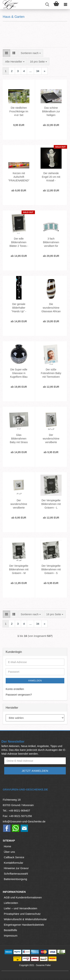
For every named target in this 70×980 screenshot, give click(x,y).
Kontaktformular (14, 863)
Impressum (11, 936)
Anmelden (35, 681)
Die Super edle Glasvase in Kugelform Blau (19, 373)
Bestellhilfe (11, 930)
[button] (6, 53)
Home (7, 846)
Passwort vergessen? (19, 695)
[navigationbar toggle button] (65, 5)
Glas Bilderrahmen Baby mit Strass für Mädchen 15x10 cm (19, 439)
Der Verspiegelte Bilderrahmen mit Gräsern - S (51, 569)
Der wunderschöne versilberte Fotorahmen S (19, 504)
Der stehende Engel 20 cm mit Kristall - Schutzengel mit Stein (51, 177)
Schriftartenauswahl (16, 874)
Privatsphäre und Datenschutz (22, 914)
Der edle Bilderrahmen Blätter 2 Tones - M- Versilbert (19, 242)
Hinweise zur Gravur (16, 868)
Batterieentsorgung (15, 879)
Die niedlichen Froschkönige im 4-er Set (19, 111)
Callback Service (14, 857)
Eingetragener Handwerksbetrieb (24, 925)
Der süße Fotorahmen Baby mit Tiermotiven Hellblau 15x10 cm (51, 373)
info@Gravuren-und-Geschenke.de (24, 821)
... (30, 71)
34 (38, 71)
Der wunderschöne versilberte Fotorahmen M (51, 439)
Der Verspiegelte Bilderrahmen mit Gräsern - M (19, 569)
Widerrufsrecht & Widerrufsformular (25, 919)
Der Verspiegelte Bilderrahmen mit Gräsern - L (51, 504)
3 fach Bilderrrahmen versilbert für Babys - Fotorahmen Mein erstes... (51, 242)
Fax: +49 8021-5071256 (17, 816)
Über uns (9, 852)
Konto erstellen (15, 689)
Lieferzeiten (11, 903)
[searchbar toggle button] (47, 5)
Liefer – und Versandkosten (21, 908)
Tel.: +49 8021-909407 (16, 811)
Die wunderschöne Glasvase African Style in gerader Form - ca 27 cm (51, 308)
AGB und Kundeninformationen (23, 897)
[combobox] (31, 53)
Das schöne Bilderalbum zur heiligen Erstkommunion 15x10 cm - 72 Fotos (51, 112)
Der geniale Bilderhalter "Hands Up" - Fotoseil (19, 308)
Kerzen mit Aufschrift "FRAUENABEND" (19, 177)
